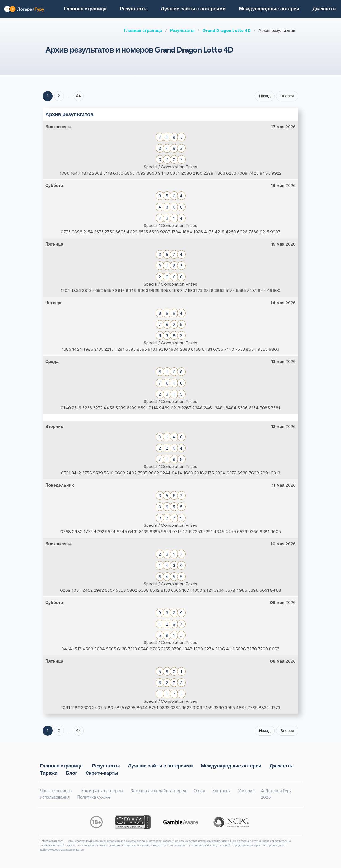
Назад (265, 96)
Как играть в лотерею (102, 791)
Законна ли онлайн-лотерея (158, 791)
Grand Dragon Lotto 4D (227, 31)
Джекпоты (282, 766)
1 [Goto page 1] (48, 96)
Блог (72, 773)
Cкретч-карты (102, 773)
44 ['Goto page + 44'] (79, 96)
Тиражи (49, 773)
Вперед (287, 96)
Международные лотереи (269, 9)
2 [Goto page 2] (59, 96)
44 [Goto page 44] (79, 731)
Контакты (222, 791)
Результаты (182, 31)
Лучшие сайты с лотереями (193, 9)
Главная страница (143, 31)
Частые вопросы (56, 791)
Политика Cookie (94, 797)
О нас (199, 791)
